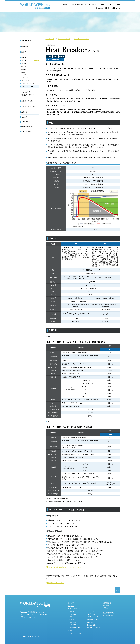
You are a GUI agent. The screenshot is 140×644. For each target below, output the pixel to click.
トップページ (63, 4)
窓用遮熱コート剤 (27, 86)
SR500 (24, 58)
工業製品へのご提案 (113, 4)
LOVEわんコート (27, 75)
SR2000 (24, 66)
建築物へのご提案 (98, 4)
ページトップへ (118, 590)
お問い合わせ (116, 8)
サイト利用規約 (26, 131)
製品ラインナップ (84, 4)
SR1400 (24, 63)
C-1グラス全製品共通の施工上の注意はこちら (65, 567)
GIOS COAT (26, 89)
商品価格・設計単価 (28, 95)
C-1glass (72, 4)
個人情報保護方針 (27, 127)
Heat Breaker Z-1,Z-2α (82, 39)
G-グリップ (25, 78)
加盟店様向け (99, 8)
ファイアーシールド (28, 83)
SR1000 (24, 60)
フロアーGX (25, 80)
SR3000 (24, 72)
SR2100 (24, 69)
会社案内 (108, 8)
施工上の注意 (26, 92)
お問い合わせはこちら (56, 583)
